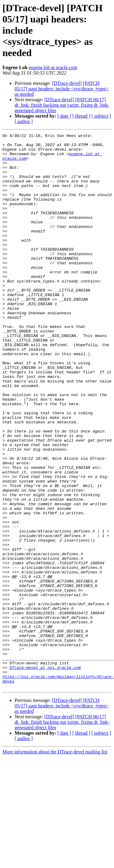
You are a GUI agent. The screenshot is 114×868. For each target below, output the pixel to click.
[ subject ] (101, 116)
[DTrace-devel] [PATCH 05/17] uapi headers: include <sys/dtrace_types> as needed (62, 89)
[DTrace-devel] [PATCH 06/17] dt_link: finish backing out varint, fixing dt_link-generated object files (62, 105)
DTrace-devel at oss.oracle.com (45, 775)
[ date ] (64, 116)
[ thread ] (81, 116)
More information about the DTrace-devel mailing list (55, 863)
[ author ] (24, 121)
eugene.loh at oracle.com (53, 67)
